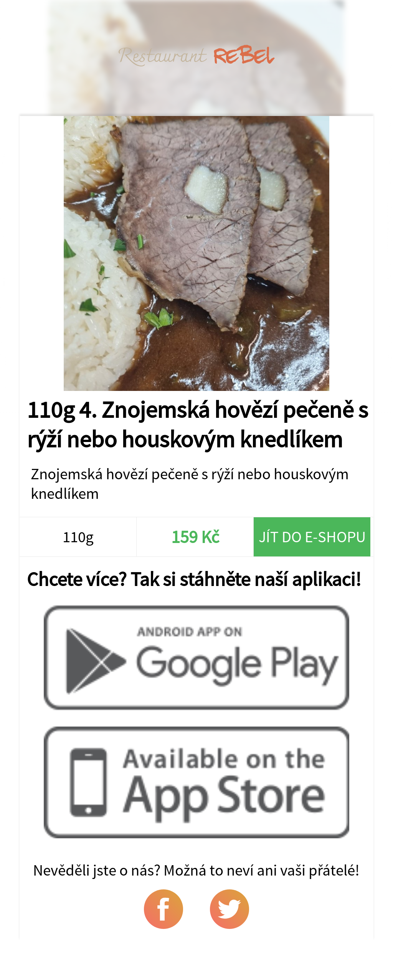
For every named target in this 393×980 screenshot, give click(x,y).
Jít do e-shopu (312, 537)
